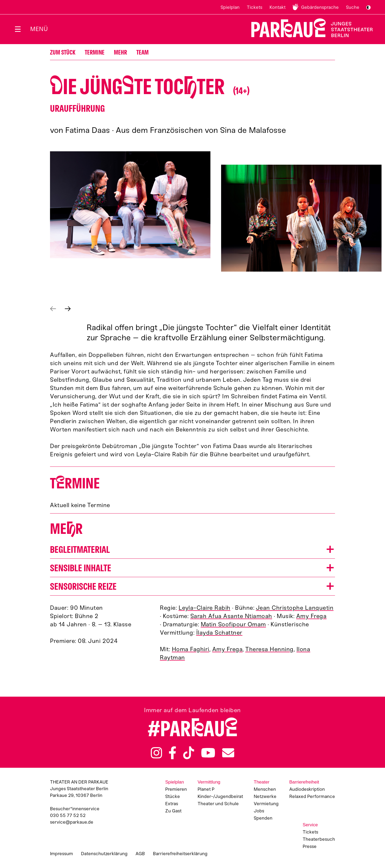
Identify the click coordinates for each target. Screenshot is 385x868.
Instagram (156, 753)
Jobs (259, 811)
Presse (310, 846)
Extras (172, 804)
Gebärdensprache (320, 7)
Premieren (176, 789)
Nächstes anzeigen (68, 309)
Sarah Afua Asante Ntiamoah (231, 616)
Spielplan (230, 7)
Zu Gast (173, 811)
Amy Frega (311, 616)
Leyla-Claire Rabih (205, 608)
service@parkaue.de (72, 822)
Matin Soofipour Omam (233, 624)
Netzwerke (265, 796)
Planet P (206, 789)
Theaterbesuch (319, 839)
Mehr (120, 53)
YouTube (208, 753)
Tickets (255, 7)
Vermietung (266, 804)
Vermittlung (209, 782)
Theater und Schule (218, 804)
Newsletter (228, 753)
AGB (140, 854)
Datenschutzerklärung (104, 854)
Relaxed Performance (312, 796)
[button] (130, 205)
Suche (353, 7)
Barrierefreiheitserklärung (180, 854)
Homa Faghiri (191, 649)
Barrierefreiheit (304, 782)
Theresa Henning (269, 649)
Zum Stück (63, 53)
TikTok (189, 753)
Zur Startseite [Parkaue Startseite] (309, 28)
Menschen (265, 789)
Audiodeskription (307, 789)
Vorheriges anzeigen (53, 309)
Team (143, 53)
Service (310, 825)
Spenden (263, 818)
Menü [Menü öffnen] (39, 29)
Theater (262, 782)
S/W (368, 7)
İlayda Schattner (219, 633)
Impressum (61, 854)
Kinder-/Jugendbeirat (220, 796)
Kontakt (278, 7)
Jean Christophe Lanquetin (295, 608)
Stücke (173, 796)
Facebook (172, 753)
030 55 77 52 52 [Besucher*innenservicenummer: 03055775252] (68, 815)
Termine (95, 53)
